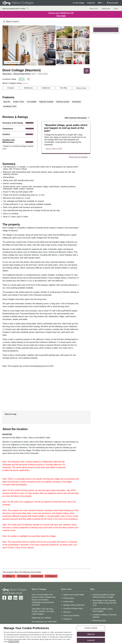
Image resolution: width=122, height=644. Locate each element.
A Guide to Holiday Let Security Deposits (105, 616)
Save (87, 71)
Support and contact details (74, 595)
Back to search (12, 22)
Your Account (112, 3)
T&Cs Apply (61, 16)
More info (67, 612)
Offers (116, 9)
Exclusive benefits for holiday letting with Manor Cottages (104, 596)
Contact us (67, 619)
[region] (61, 634)
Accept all (91, 640)
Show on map (81, 88)
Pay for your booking (71, 615)
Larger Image (12, 62)
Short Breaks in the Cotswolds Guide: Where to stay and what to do (104, 603)
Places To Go (94, 9)
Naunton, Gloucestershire (25, 74)
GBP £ (101, 3)
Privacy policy (69, 598)
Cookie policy (69, 602)
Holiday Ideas (106, 9)
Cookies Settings (91, 628)
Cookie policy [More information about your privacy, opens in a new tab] (14, 642)
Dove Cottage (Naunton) (21, 70)
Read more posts (99, 621)
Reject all (91, 634)
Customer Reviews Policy (73, 608)
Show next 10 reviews (78, 157)
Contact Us (91, 3)
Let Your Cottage (79, 3)
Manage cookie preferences (74, 605)
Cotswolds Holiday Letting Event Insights (103, 610)
